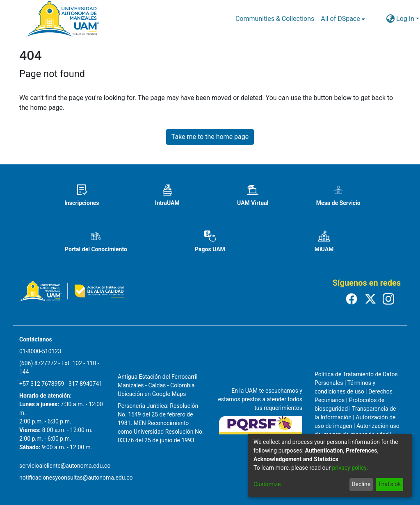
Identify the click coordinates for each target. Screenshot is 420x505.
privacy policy (349, 468)
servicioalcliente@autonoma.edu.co (65, 466)
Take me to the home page (210, 137)
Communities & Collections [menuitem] (275, 19)
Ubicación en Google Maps (152, 394)
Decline (361, 484)
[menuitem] (343, 19)
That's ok (389, 484)
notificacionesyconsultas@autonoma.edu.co (76, 478)
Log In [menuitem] (405, 19)
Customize (267, 484)
